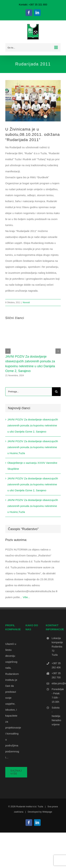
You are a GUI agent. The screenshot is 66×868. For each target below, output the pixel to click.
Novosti (26, 302)
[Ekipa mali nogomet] (33, 101)
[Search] (56, 392)
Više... (26, 597)
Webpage (47, 812)
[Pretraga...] (29, 392)
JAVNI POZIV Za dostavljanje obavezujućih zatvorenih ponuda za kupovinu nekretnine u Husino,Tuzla (33, 447)
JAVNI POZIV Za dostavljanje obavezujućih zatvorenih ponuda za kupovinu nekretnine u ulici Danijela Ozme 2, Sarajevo (33, 425)
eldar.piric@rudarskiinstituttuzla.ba (56, 683)
